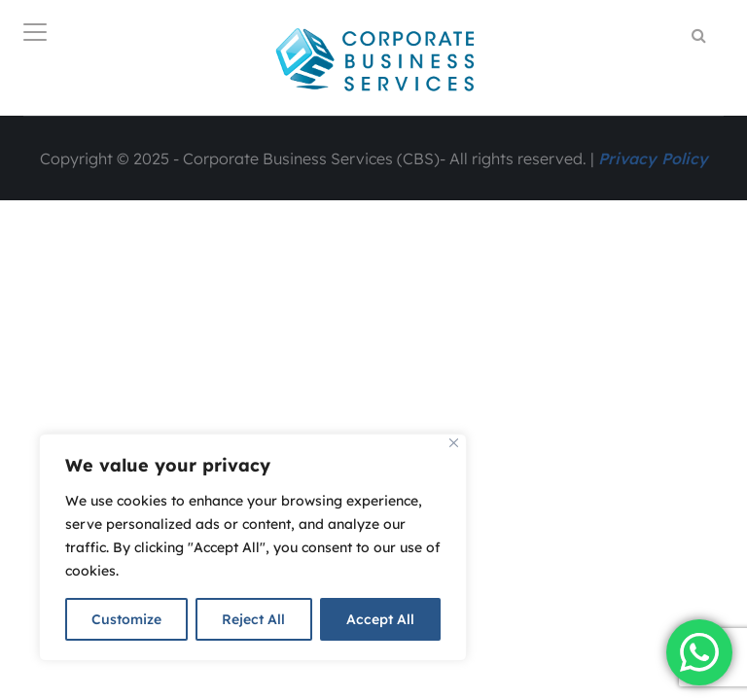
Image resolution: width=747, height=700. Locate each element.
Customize (126, 619)
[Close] (454, 443)
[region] (253, 547)
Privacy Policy (653, 158)
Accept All (380, 619)
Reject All (253, 619)
